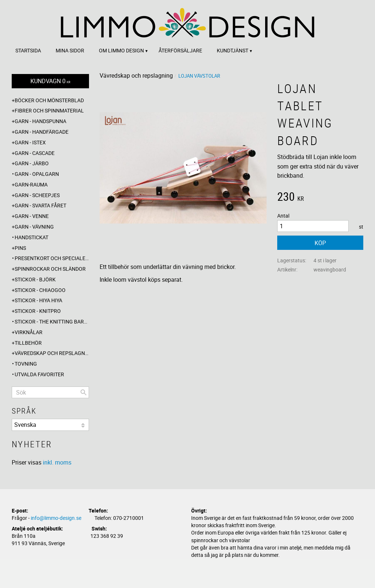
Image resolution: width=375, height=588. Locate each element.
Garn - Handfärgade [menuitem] (42, 132)
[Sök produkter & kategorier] (50, 392)
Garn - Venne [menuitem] (32, 216)
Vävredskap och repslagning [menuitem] (52, 353)
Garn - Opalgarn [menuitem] (37, 174)
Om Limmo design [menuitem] (121, 50)
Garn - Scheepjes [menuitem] (37, 195)
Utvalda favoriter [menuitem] (39, 374)
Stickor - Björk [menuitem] (35, 279)
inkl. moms (57, 462)
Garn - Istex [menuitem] (30, 142)
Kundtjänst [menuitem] (233, 50)
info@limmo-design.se (56, 518)
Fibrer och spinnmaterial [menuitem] (49, 110)
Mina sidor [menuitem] (70, 50)
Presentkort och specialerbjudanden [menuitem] (52, 258)
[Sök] (83, 392)
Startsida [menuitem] (28, 50)
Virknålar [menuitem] (29, 332)
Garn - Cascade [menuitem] (35, 153)
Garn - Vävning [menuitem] (34, 227)
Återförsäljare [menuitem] (180, 50)
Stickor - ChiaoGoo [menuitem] (40, 290)
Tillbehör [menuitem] (28, 343)
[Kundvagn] (50, 81)
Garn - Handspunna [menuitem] (40, 121)
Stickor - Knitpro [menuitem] (38, 311)
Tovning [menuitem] (26, 364)
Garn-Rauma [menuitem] (31, 184)
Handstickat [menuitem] (31, 237)
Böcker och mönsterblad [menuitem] (49, 100)
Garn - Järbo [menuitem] (32, 163)
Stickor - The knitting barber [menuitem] (52, 321)
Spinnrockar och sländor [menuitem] (50, 269)
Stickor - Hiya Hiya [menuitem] (38, 300)
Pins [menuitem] (20, 248)
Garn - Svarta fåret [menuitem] (40, 205)
